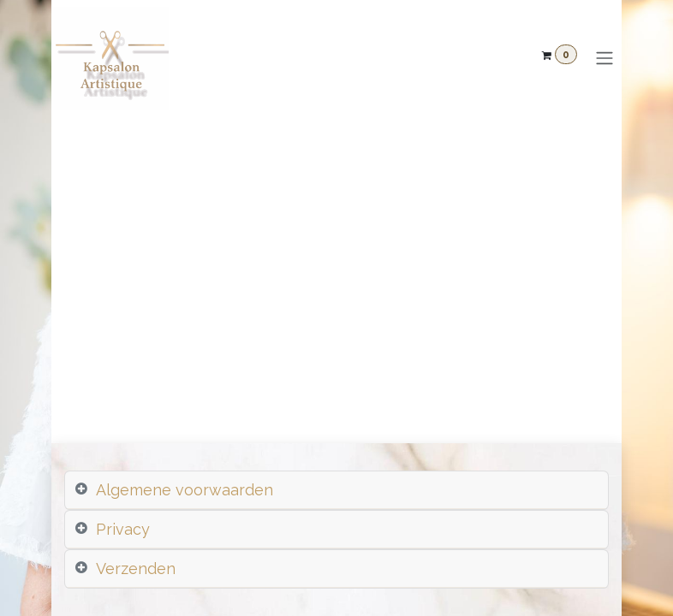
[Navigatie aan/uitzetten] (605, 59)
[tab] (336, 490)
